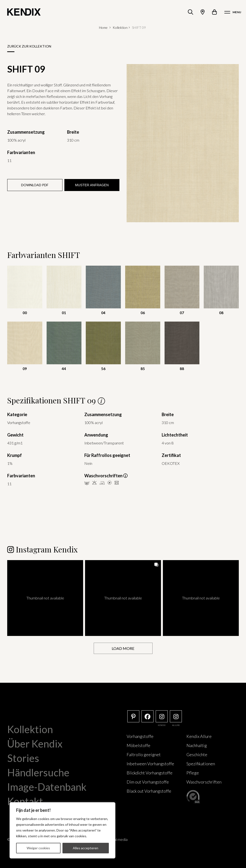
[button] (45, 598)
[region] (62, 830)
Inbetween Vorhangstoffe (150, 764)
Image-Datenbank (47, 787)
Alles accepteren (86, 848)
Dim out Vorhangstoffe (148, 782)
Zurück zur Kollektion (29, 46)
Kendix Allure (199, 736)
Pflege (193, 773)
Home (103, 27)
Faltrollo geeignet (144, 754)
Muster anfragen (92, 185)
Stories (23, 758)
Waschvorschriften (204, 782)
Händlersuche (38, 772)
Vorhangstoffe (140, 736)
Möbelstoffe (138, 745)
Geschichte (197, 754)
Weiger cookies (38, 848)
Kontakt (25, 801)
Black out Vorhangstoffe (149, 791)
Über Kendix (35, 744)
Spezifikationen (201, 764)
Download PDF (35, 185)
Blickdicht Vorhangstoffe (150, 773)
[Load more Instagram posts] (123, 648)
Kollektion (120, 27)
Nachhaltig (197, 745)
